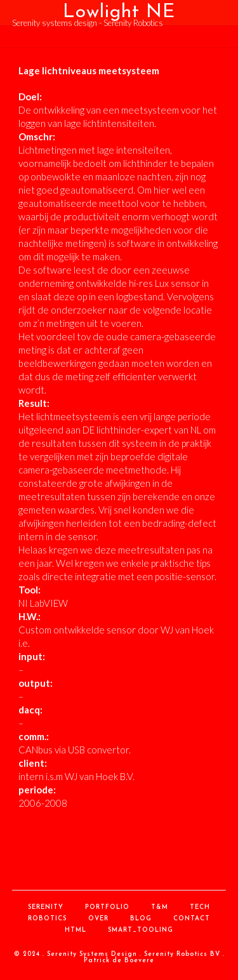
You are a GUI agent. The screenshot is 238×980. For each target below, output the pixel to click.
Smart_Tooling (141, 930)
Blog (141, 919)
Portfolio (107, 907)
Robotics (47, 919)
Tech (200, 907)
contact (192, 919)
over (98, 919)
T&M (160, 907)
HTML (76, 930)
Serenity (46, 907)
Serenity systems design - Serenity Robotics (88, 23)
